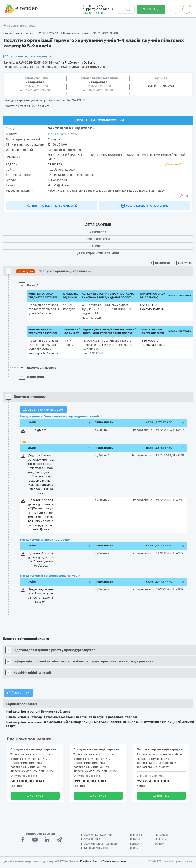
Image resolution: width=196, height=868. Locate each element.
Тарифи (159, 844)
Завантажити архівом (43, 409)
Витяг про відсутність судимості (52, 206)
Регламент (161, 835)
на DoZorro (87, 62)
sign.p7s (41, 430)
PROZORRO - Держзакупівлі (98, 835)
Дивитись (35, 795)
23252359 (55, 164)
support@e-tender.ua (98, 9)
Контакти (136, 844)
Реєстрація (151, 9)
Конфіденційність (90, 861)
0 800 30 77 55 (94, 6)
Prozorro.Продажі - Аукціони (100, 844)
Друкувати (18, 693)
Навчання (136, 835)
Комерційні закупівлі (95, 848)
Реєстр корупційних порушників (145, 206)
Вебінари (160, 839)
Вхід (126, 9)
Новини (135, 839)
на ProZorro (69, 62)
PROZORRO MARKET (92, 839)
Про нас (135, 848)
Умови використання (114, 861)
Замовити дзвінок (94, 13)
